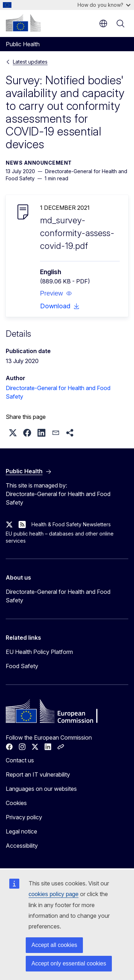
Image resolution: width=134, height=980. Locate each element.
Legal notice (21, 831)
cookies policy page (54, 894)
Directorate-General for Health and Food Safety (58, 596)
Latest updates (30, 62)
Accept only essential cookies (69, 963)
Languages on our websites (41, 789)
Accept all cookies (54, 945)
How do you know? (104, 5)
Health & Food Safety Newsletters (71, 524)
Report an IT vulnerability (38, 774)
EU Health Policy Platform (39, 652)
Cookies (16, 803)
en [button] (103, 23)
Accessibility (22, 846)
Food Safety (22, 666)
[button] (56, 293)
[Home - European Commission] (23, 23)
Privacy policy (24, 817)
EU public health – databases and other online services (60, 537)
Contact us (20, 760)
